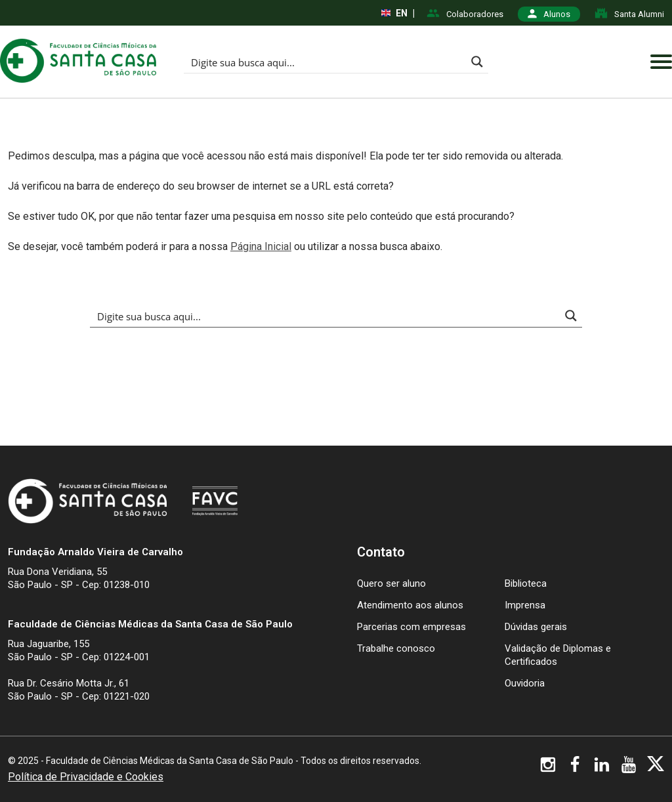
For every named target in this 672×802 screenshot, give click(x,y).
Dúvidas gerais (536, 627)
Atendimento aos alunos (410, 605)
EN (394, 13)
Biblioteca (526, 583)
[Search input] (325, 62)
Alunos (549, 14)
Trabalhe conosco (396, 648)
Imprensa (525, 605)
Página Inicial (261, 246)
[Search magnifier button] (477, 62)
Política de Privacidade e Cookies (86, 777)
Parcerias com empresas (411, 627)
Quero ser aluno (391, 583)
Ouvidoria (525, 683)
